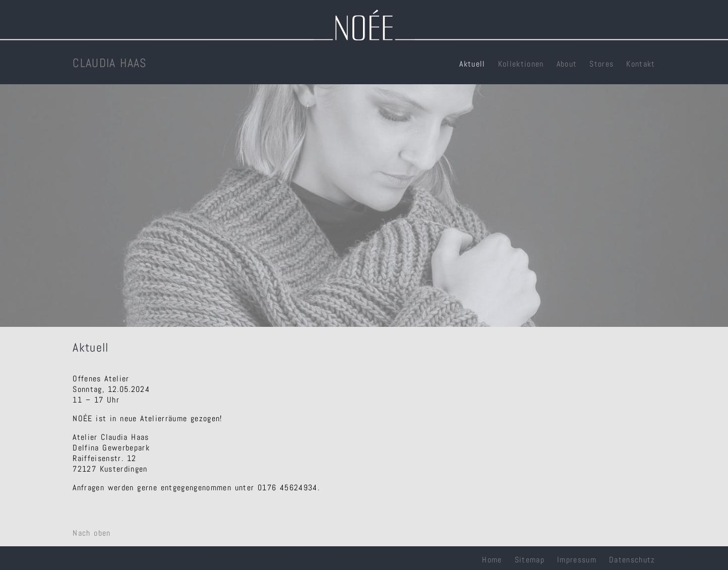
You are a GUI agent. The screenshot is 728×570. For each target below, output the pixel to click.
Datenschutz (632, 560)
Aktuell (472, 64)
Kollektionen (521, 64)
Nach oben (92, 533)
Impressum (577, 560)
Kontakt (641, 64)
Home (492, 560)
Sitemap (530, 560)
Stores (601, 64)
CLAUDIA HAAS (109, 63)
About (567, 64)
